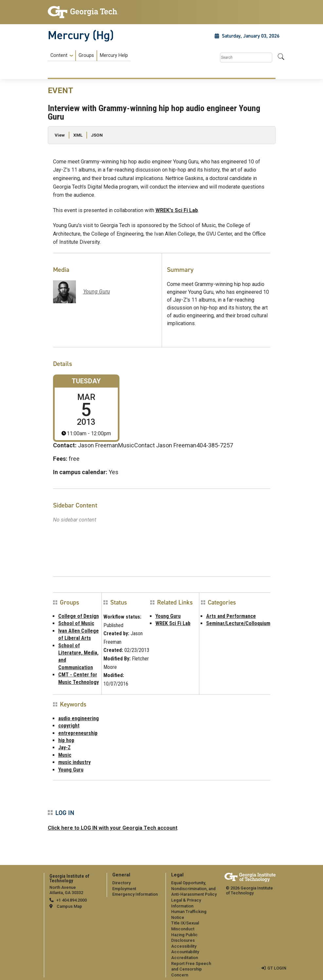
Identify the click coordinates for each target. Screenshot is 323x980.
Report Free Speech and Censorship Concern (191, 969)
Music (65, 755)
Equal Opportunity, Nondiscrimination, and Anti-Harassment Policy (194, 889)
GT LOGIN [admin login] (277, 968)
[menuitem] (89, 56)
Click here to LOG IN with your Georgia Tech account (113, 828)
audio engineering (79, 718)
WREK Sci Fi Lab (173, 623)
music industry (74, 762)
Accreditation (185, 958)
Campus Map (69, 906)
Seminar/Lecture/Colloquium (238, 623)
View (60, 135)
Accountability (185, 952)
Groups (86, 55)
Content (59, 56)
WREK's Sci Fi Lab (177, 210)
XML (78, 135)
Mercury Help (114, 55)
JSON (97, 135)
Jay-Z (64, 747)
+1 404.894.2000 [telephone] (72, 900)
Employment (124, 889)
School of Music (76, 623)
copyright (69, 726)
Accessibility (184, 946)
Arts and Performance (231, 616)
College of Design (79, 616)
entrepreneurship (78, 733)
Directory (121, 883)
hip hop (66, 740)
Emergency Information (135, 894)
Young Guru (168, 616)
